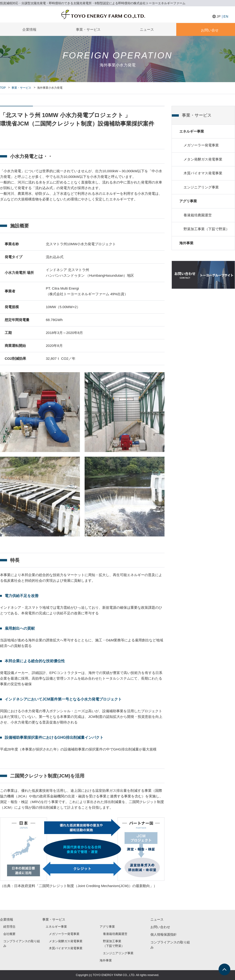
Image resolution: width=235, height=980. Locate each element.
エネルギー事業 (192, 132)
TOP (3, 88)
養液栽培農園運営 (198, 216)
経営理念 (9, 927)
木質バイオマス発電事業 (203, 174)
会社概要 (9, 934)
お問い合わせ (160, 927)
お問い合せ (210, 30)
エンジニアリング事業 (201, 188)
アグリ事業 (188, 202)
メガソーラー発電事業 (201, 146)
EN (226, 16)
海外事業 (186, 244)
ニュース (147, 29)
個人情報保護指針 (164, 934)
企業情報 (29, 29)
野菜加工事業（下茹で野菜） (206, 230)
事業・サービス (88, 29)
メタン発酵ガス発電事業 (203, 160)
